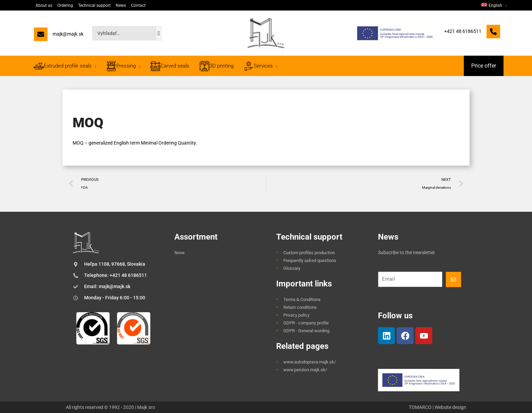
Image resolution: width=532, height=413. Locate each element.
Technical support (94, 5)
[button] (484, 66)
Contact (138, 5)
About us (44, 5)
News (121, 5)
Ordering (65, 5)
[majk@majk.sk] (59, 36)
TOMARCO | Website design (438, 407)
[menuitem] (494, 5)
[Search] (159, 33)
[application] (504, 5)
